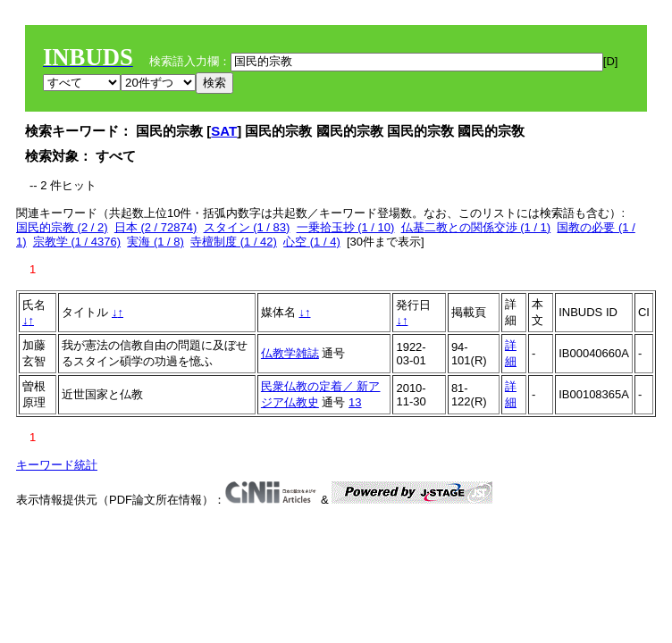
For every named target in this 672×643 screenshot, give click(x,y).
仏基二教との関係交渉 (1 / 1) (476, 227)
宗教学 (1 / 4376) (77, 242)
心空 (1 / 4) (312, 242)
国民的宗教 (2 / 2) (62, 227)
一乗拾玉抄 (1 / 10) (346, 227)
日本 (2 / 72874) (156, 227)
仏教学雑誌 (290, 353)
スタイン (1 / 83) (247, 227)
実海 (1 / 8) (155, 242)
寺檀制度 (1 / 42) (234, 242)
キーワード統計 (57, 465)
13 (355, 402)
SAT (224, 131)
